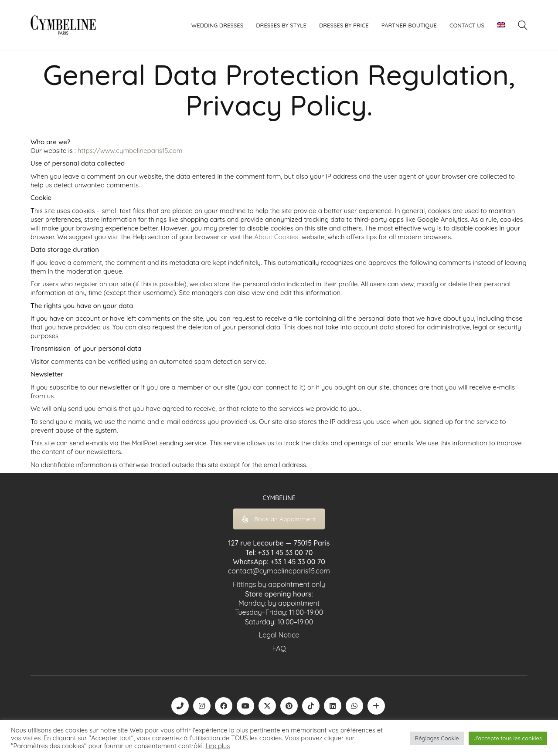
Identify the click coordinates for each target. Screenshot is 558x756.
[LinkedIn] (333, 706)
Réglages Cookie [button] (437, 738)
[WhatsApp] (354, 706)
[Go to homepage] (63, 25)
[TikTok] (311, 706)
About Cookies (276, 237)
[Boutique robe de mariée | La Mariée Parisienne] (376, 706)
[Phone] (180, 706)
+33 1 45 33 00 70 (285, 553)
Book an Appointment (279, 519)
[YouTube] (245, 706)
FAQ (279, 648)
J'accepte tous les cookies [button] (508, 738)
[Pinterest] (289, 706)
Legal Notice (279, 635)
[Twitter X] (267, 706)
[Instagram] (202, 706)
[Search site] (523, 26)
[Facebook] (224, 706)
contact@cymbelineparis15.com (279, 571)
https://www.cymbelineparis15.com (130, 151)
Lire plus (218, 746)
